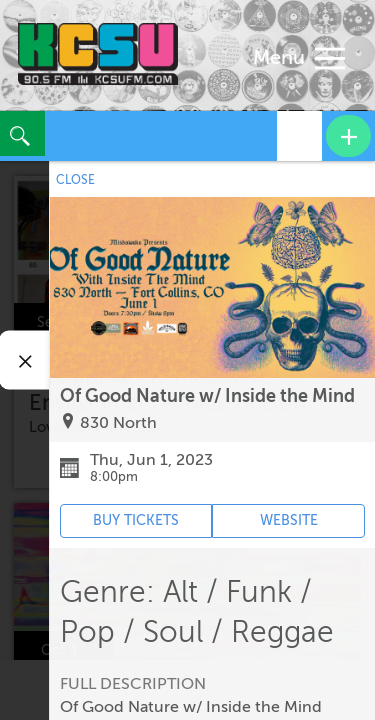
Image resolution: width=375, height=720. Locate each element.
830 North (118, 423)
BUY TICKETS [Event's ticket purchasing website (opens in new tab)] (136, 520)
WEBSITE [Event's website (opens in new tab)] (289, 520)
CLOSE (75, 180)
